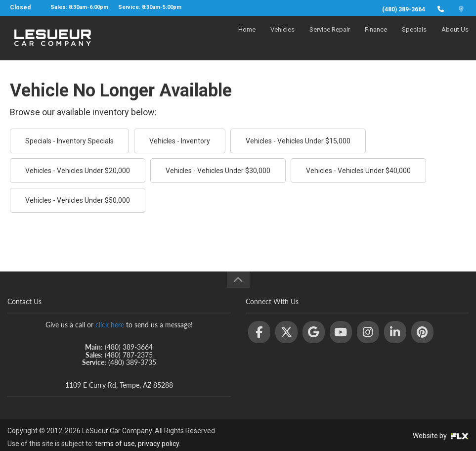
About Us (455, 38)
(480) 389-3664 (404, 9)
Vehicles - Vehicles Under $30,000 (218, 171)
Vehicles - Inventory (180, 141)
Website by (441, 436)
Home (247, 38)
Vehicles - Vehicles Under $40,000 (358, 171)
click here (110, 325)
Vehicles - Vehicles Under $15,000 (298, 141)
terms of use (115, 444)
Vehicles (282, 38)
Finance (376, 38)
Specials (414, 38)
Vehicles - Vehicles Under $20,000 (78, 171)
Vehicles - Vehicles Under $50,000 (78, 200)
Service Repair (330, 38)
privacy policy (158, 444)
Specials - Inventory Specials (69, 141)
